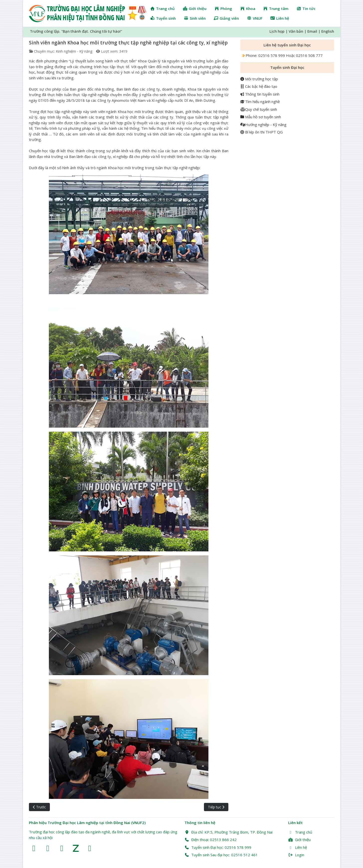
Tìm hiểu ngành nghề (260, 102)
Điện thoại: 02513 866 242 (211, 840)
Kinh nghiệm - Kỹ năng (74, 51)
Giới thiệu (299, 840)
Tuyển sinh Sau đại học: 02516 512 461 (221, 855)
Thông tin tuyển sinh (260, 94)
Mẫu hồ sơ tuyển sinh (261, 117)
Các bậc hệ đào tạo (259, 86)
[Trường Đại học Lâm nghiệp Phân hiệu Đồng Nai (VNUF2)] (88, 13)
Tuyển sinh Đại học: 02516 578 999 (218, 847)
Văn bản (296, 31)
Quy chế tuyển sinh (259, 109)
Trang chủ (300, 832)
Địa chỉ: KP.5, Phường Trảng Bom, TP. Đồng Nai (228, 832)
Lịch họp (277, 31)
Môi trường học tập (259, 79)
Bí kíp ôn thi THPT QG (262, 132)
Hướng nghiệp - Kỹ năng (263, 124)
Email (312, 31)
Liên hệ (298, 847)
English (328, 31)
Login (296, 855)
